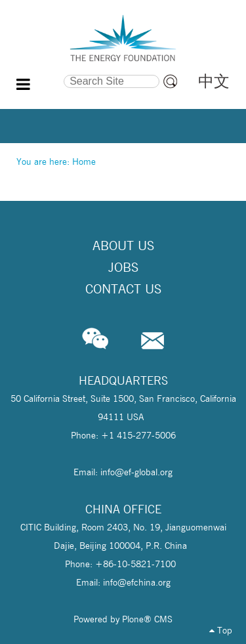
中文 (214, 81)
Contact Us (123, 289)
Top (221, 630)
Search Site (40, 73)
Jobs (123, 267)
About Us (123, 246)
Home (84, 161)
